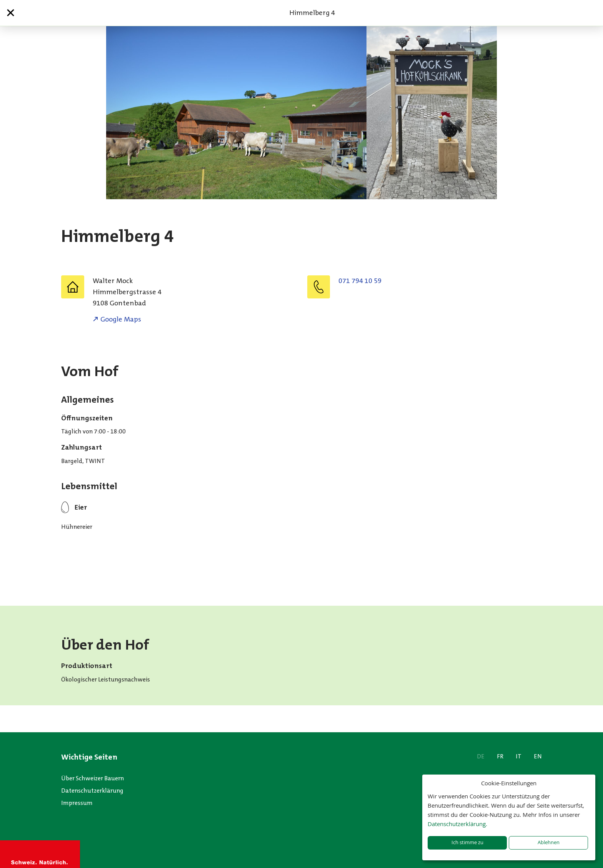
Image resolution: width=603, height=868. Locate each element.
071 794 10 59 (360, 281)
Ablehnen (549, 842)
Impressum (77, 803)
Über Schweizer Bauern (92, 778)
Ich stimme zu (467, 842)
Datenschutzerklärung (92, 791)
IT (519, 756)
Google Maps (121, 319)
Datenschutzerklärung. (457, 824)
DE (481, 756)
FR (500, 756)
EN (538, 756)
